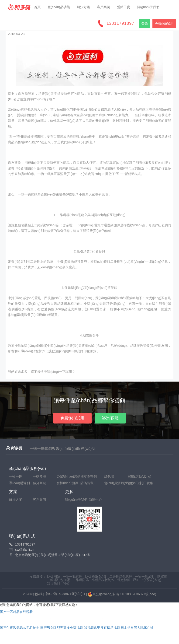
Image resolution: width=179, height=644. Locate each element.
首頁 (37, 7)
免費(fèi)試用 (72, 418)
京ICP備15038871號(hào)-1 (65, 594)
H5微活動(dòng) (139, 476)
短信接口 (54, 583)
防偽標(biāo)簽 (96, 577)
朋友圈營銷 (89, 476)
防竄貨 (162, 577)
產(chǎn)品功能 (59, 7)
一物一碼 (16, 476)
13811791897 (120, 23)
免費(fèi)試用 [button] (164, 24)
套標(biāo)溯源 (67, 483)
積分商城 (39, 483)
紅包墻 (109, 476)
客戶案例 (103, 7)
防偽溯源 (54, 577)
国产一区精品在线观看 (16, 612)
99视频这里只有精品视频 (102, 628)
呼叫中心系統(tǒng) (147, 580)
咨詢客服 (110, 418)
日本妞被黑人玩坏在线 (137, 628)
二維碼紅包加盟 (59, 580)
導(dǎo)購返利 (19, 483)
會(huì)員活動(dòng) (116, 483)
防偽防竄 (87, 483)
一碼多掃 (39, 476)
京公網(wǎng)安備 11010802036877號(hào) (122, 594)
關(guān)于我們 (148, 7)
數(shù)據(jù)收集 (139, 483)
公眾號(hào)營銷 (68, 476)
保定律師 (124, 580)
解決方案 (83, 7)
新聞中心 (95, 500)
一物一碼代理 (72, 577)
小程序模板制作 (103, 580)
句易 (66, 583)
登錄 (145, 24)
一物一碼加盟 (145, 577)
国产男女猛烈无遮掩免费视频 (62, 628)
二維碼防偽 (81, 580)
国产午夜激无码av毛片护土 (20, 628)
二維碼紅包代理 (121, 577)
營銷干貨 (124, 7)
